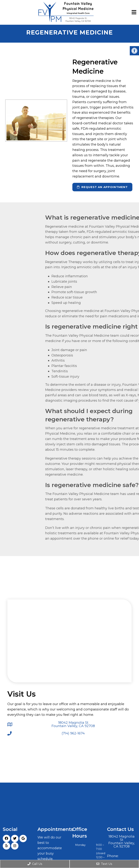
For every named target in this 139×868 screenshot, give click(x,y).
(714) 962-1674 (73, 733)
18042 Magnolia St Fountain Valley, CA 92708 (73, 724)
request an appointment (102, 187)
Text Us (104, 864)
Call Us (35, 864)
